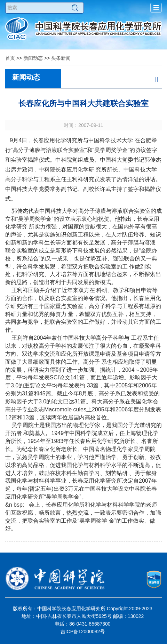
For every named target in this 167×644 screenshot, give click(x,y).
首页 (10, 58)
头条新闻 (61, 58)
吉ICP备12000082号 (83, 631)
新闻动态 (33, 58)
